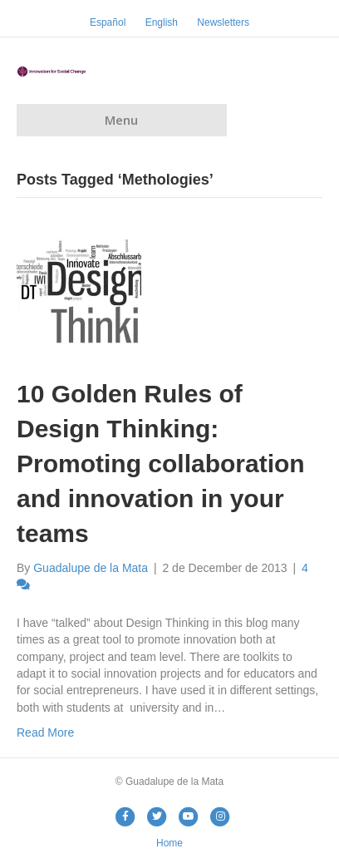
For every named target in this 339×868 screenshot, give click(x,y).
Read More (45, 732)
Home (169, 843)
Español (108, 22)
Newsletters (223, 22)
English (162, 22)
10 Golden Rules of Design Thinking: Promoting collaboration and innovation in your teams (161, 464)
